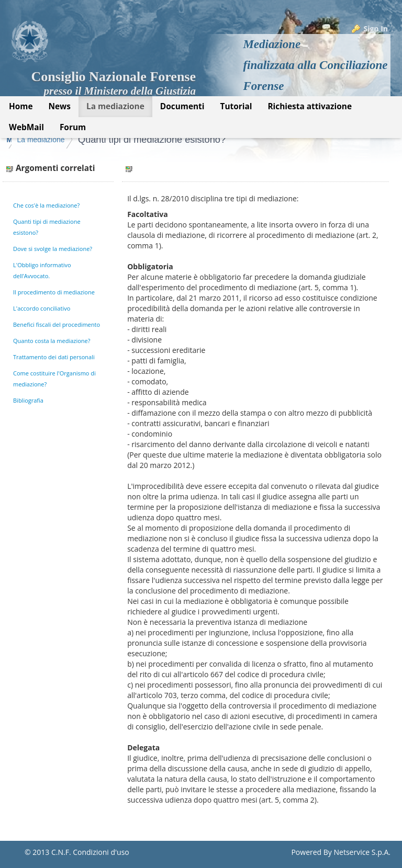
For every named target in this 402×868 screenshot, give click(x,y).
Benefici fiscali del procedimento (57, 324)
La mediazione (131, 140)
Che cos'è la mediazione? (46, 205)
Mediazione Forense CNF (50, 140)
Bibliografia (28, 400)
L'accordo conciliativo (42, 308)
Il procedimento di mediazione (54, 292)
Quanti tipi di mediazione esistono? (242, 140)
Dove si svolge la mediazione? (53, 249)
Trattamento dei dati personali (54, 357)
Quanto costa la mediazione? (52, 341)
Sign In (376, 28)
